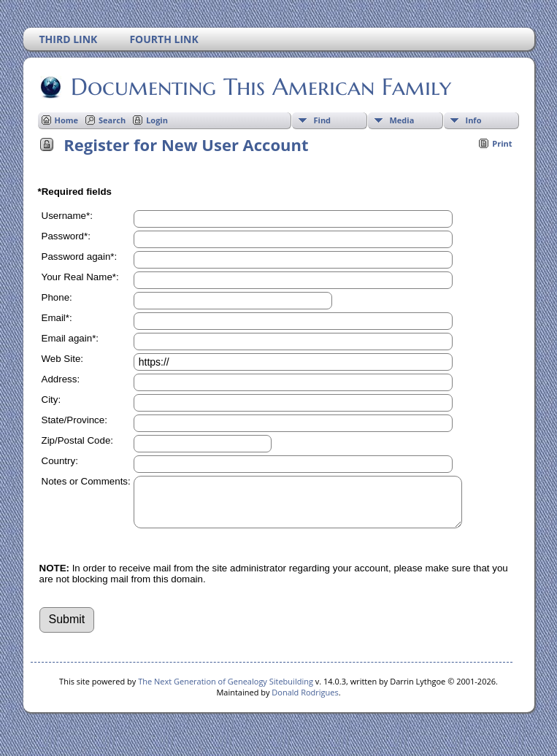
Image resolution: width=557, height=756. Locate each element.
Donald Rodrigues (305, 701)
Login (157, 120)
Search (112, 120)
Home (67, 120)
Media (402, 120)
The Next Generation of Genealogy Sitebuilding (226, 690)
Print (502, 143)
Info (474, 120)
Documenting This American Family (260, 87)
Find (323, 120)
